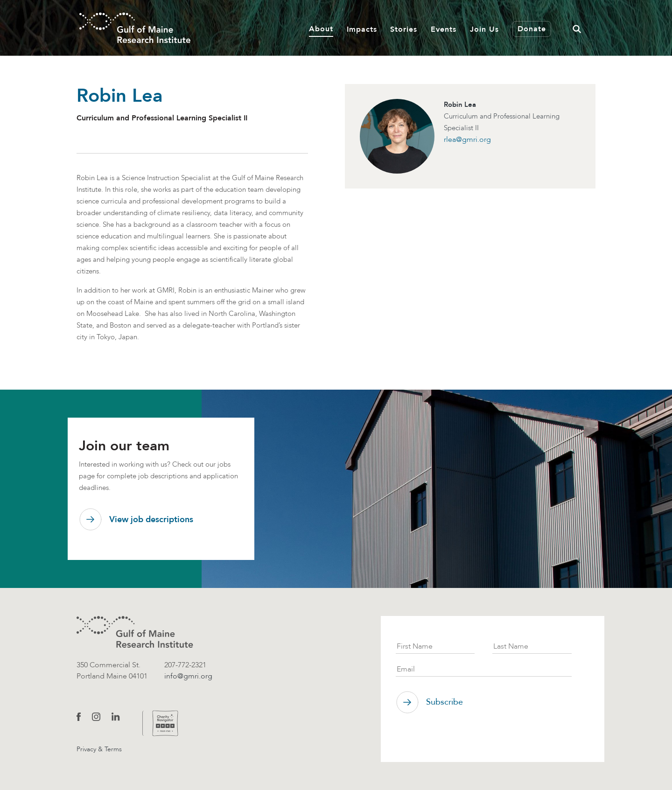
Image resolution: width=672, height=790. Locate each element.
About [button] (321, 29)
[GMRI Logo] (135, 28)
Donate (532, 29)
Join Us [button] (484, 29)
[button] (577, 28)
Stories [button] (404, 29)
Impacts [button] (362, 29)
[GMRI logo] (135, 632)
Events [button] (444, 29)
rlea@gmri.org (467, 139)
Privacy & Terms (99, 749)
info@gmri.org (188, 676)
